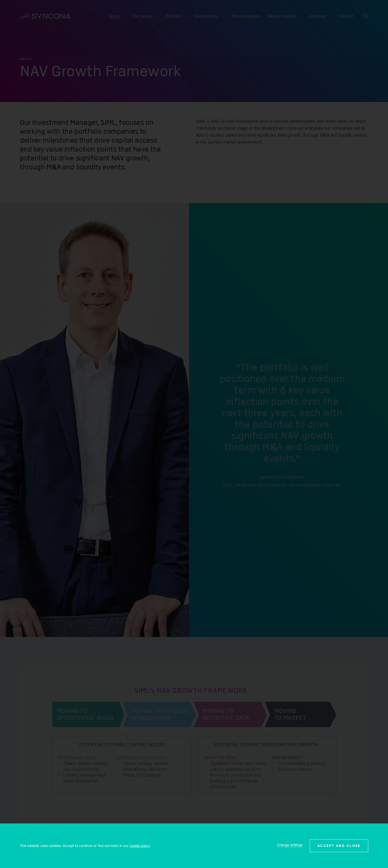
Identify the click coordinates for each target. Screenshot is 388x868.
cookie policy (140, 846)
